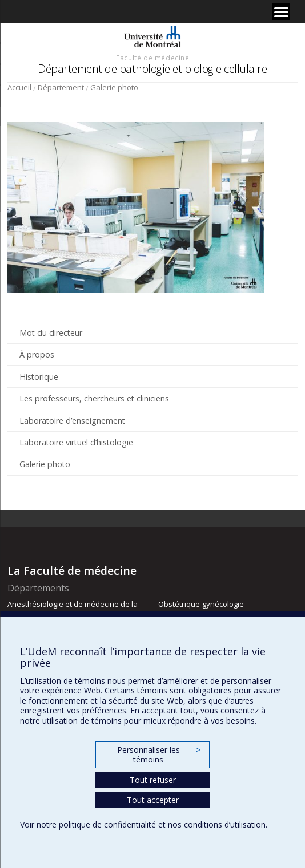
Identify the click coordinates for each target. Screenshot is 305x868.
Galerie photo (114, 87)
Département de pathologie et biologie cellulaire (152, 69)
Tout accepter (153, 800)
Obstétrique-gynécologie (201, 604)
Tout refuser (153, 780)
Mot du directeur (51, 333)
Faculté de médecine (152, 58)
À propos (37, 354)
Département (61, 87)
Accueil (19, 87)
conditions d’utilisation (225, 824)
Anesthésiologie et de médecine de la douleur (73, 609)
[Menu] (281, 11)
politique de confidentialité (107, 824)
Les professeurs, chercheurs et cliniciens (94, 398)
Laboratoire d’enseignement (72, 421)
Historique (39, 377)
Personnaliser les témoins (159, 755)
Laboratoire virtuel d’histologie (76, 442)
